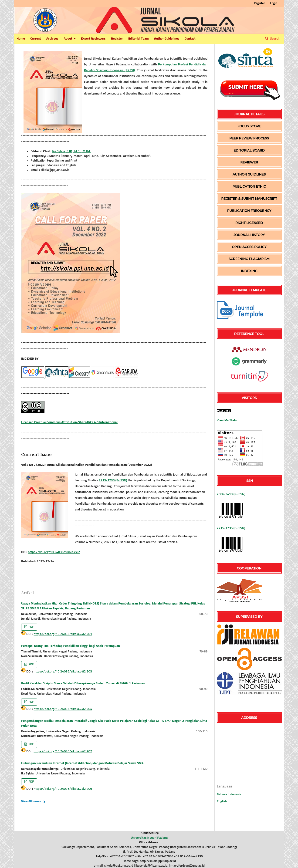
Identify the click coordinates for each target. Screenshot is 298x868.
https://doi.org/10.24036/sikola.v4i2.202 (63, 751)
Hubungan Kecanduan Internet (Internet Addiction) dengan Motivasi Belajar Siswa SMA (82, 763)
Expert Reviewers (93, 39)
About (68, 39)
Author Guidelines (167, 39)
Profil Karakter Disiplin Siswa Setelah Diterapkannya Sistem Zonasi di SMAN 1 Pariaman (83, 683)
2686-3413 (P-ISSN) (231, 494)
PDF (31, 627)
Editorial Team (139, 39)
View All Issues (31, 802)
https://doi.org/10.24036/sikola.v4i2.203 (63, 672)
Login (274, 3)
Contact (190, 39)
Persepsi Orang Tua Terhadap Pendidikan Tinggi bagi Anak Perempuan (71, 646)
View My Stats (227, 420)
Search (274, 39)
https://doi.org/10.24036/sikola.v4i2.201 (63, 634)
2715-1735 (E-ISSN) (113, 480)
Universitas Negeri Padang (149, 838)
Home (21, 39)
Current (36, 39)
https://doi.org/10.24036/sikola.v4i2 (54, 552)
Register (117, 39)
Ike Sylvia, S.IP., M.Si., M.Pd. (71, 151)
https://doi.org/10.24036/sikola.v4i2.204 (63, 709)
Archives (52, 39)
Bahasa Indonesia (229, 794)
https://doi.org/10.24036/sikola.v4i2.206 (63, 789)
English (222, 801)
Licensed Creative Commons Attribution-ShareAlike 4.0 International (69, 422)
